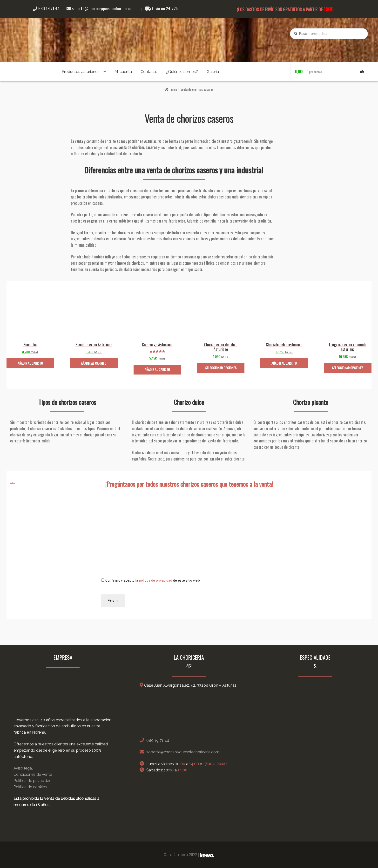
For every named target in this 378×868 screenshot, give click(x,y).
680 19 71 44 (46, 8)
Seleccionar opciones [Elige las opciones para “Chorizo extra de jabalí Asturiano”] (221, 368)
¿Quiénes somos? (182, 72)
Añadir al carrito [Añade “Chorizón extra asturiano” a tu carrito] (284, 363)
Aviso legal (23, 768)
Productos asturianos (81, 72)
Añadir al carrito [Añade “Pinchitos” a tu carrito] (30, 363)
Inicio (174, 89)
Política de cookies (30, 787)
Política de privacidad (33, 781)
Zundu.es (13, 483)
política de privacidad (156, 580)
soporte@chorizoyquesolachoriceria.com (102, 8)
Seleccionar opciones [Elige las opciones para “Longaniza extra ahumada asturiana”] (348, 368)
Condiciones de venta (33, 774)
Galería (213, 72)
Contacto (149, 72)
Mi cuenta (123, 72)
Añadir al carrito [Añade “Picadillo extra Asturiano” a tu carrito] (94, 363)
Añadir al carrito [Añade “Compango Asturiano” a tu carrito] (157, 369)
